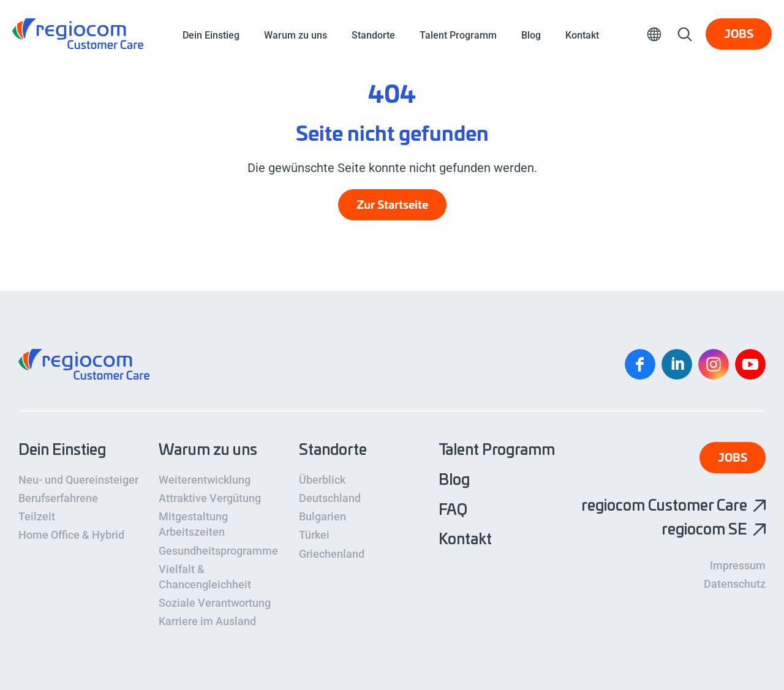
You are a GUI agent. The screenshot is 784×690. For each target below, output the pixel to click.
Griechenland (332, 554)
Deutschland (330, 498)
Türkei (314, 535)
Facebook (640, 364)
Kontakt (582, 36)
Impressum (738, 565)
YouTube (750, 364)
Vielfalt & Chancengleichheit (205, 577)
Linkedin (677, 364)
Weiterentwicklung (205, 480)
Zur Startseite (392, 206)
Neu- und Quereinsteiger (78, 480)
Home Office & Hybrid (71, 535)
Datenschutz (735, 584)
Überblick (322, 480)
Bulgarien (322, 516)
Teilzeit (37, 516)
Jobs (739, 35)
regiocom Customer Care (78, 34)
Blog (531, 36)
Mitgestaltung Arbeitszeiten (193, 524)
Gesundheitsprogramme (218, 551)
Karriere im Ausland (207, 621)
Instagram (714, 364)
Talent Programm (458, 36)
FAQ (453, 511)
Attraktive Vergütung (210, 498)
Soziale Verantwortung (215, 603)
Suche (684, 34)
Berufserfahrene (58, 498)
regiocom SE (704, 530)
